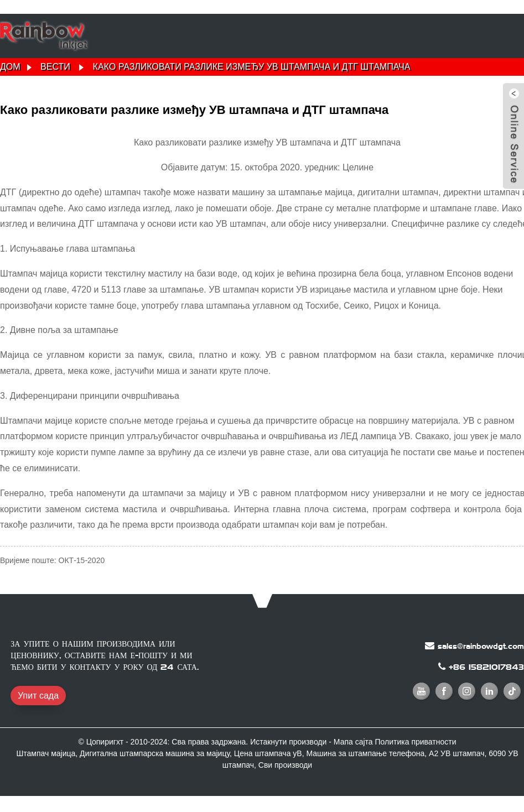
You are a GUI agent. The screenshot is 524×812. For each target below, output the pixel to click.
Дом (10, 67)
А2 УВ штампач (456, 753)
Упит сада (38, 696)
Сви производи (285, 765)
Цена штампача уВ (268, 753)
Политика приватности (416, 742)
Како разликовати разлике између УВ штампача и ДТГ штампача (252, 67)
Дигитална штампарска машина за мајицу (155, 753)
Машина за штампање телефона (365, 753)
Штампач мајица (46, 753)
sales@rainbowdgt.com (481, 646)
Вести (55, 67)
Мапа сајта (353, 742)
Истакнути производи (288, 742)
